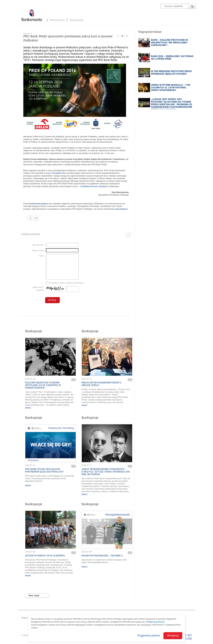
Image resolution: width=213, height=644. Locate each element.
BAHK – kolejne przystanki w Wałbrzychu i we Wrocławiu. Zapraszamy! (170, 43)
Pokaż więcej (38, 596)
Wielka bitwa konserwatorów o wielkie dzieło (102, 384)
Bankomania (57, 20)
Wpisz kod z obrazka (38, 289)
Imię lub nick (38, 245)
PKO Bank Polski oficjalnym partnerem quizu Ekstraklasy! (44, 470)
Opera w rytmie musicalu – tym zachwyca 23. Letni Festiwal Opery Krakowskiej (171, 88)
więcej (28, 408)
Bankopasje (76, 20)
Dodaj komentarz (76, 234)
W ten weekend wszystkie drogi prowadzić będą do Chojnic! (171, 73)
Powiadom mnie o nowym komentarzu (65, 283)
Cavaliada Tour (59, 173)
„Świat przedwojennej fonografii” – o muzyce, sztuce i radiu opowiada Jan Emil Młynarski (106, 472)
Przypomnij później (149, 635)
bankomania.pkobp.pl (39, 204)
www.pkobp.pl (121, 209)
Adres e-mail (38, 250)
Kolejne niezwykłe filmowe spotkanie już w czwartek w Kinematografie (43, 385)
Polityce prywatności (156, 622)
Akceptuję (173, 635)
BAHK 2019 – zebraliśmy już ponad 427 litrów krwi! (172, 58)
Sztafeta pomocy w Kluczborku (45, 556)
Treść (41, 256)
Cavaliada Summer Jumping (93, 186)
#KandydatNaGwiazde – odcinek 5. (102, 556)
